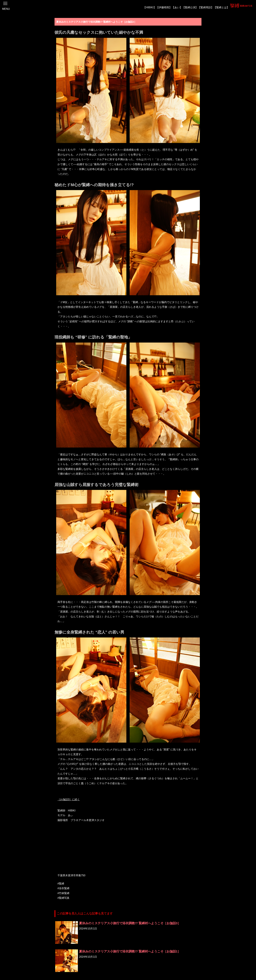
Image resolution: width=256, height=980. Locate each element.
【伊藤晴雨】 (164, 7)
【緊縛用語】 (206, 7)
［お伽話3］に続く (69, 799)
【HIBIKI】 (150, 7)
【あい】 (177, 7)
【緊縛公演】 (190, 7)
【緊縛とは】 (221, 7)
